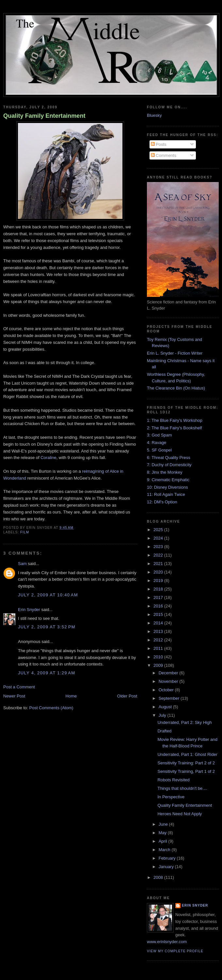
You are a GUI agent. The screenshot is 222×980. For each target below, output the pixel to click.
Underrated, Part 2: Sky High (184, 722)
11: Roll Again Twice (166, 494)
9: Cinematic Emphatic (168, 480)
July (163, 715)
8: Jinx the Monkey (165, 472)
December (169, 673)
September (170, 698)
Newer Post (14, 696)
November (169, 681)
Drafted (164, 731)
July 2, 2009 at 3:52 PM (47, 627)
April (164, 841)
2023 (159, 547)
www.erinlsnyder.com (167, 942)
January (167, 867)
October (167, 690)
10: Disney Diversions (167, 487)
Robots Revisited (173, 780)
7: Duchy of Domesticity (169, 465)
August (166, 707)
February (168, 858)
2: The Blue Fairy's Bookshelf (174, 428)
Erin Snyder (29, 610)
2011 (159, 648)
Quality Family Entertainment (44, 116)
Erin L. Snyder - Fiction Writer (175, 353)
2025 (159, 530)
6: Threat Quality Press (169, 458)
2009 (159, 665)
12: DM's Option (162, 502)
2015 (159, 614)
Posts (159, 144)
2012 (159, 640)
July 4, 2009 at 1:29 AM (47, 673)
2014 (159, 623)
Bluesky (154, 115)
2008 (159, 877)
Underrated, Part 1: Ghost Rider (187, 754)
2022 (159, 555)
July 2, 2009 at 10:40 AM (48, 595)
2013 (159, 631)
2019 (159, 581)
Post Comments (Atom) (51, 708)
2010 (159, 657)
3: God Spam (159, 435)
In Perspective (171, 797)
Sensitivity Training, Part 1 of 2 (186, 771)
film (25, 532)
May (163, 833)
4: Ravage (157, 443)
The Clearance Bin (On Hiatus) (176, 388)
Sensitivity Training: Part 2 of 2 (186, 763)
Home (71, 696)
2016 (159, 606)
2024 (159, 538)
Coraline (48, 458)
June (164, 824)
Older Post (127, 696)
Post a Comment (19, 687)
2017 (159, 597)
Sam (22, 564)
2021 (159, 564)
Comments (164, 155)
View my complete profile (175, 951)
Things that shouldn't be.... (182, 788)
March (165, 850)
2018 (159, 589)
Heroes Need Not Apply (180, 814)
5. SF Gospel (159, 450)
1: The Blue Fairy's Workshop (175, 420)
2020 (159, 572)
